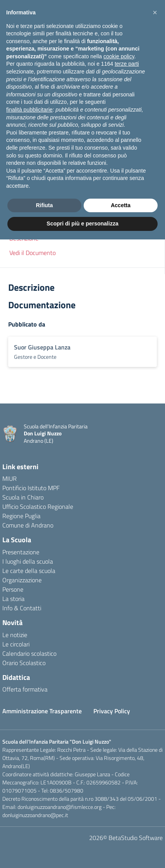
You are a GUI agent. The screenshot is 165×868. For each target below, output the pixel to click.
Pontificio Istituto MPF (31, 488)
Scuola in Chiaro (23, 497)
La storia (13, 599)
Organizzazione (22, 580)
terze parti (127, 693)
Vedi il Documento (32, 253)
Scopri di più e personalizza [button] (82, 852)
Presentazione (21, 552)
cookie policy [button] (119, 685)
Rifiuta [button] (44, 834)
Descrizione (24, 238)
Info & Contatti (22, 608)
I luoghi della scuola (28, 561)
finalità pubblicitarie (29, 738)
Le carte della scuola (29, 571)
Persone (13, 589)
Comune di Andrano (28, 525)
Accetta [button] (121, 834)
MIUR (10, 479)
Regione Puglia (21, 516)
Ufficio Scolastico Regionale (38, 506)
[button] (82, 213)
